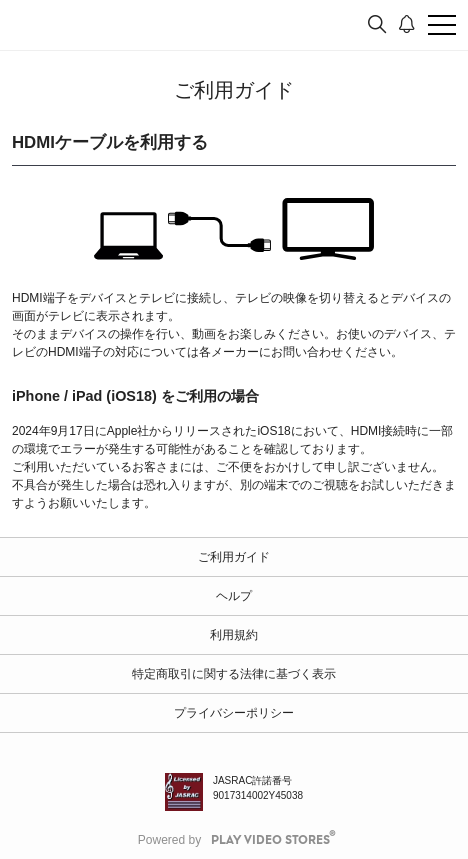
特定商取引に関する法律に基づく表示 (234, 674)
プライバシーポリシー (234, 713)
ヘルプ (234, 596)
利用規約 (234, 635)
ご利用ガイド (234, 557)
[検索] (377, 25)
